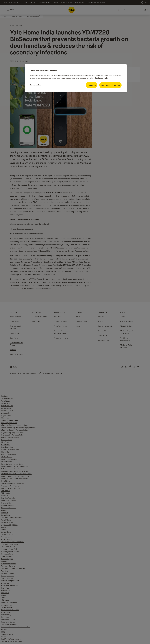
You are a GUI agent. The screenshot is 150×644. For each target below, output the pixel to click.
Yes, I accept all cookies (110, 85)
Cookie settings (36, 85)
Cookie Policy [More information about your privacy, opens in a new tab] (93, 78)
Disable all (92, 85)
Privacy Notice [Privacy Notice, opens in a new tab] (103, 78)
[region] (76, 78)
